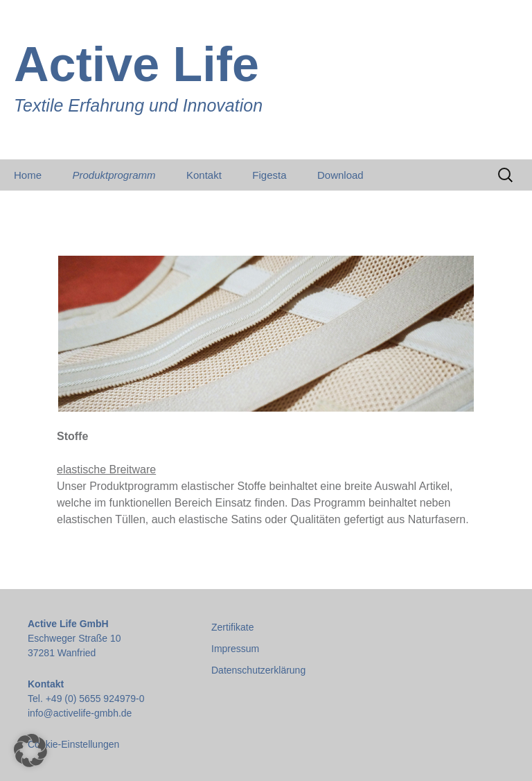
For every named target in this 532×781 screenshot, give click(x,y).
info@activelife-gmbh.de (80, 713)
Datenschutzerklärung (258, 670)
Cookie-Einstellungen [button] (73, 744)
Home (28, 175)
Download (340, 175)
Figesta (269, 175)
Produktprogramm (114, 175)
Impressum (235, 649)
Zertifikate (232, 627)
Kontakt (204, 175)
